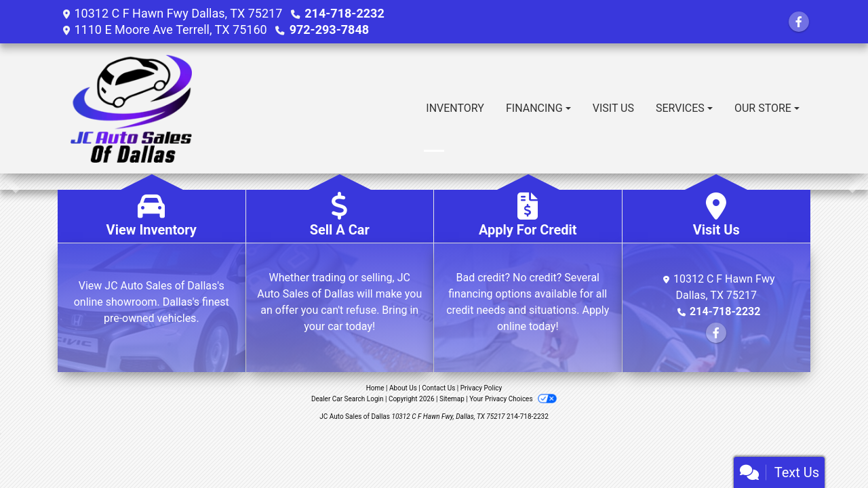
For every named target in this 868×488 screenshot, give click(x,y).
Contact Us (438, 388)
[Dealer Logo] (131, 108)
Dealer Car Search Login (348, 399)
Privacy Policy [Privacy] (481, 388)
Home (375, 388)
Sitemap (452, 399)
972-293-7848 (329, 29)
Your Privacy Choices (513, 399)
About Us (403, 388)
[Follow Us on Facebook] (799, 22)
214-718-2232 (344, 13)
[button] (12, 182)
